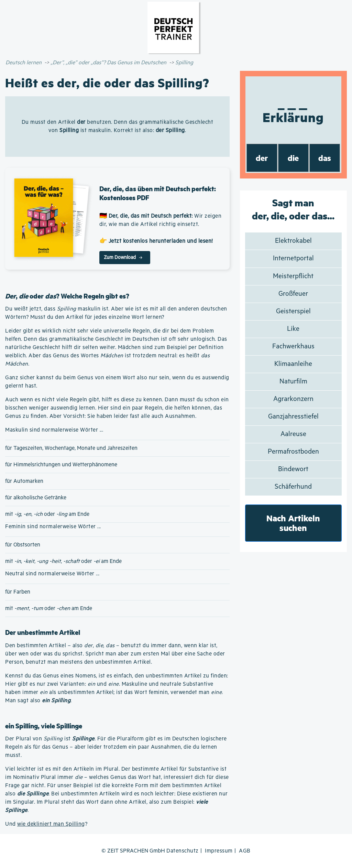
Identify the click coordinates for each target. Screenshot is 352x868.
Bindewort (293, 469)
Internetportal (293, 258)
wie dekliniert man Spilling (51, 824)
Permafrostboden (293, 452)
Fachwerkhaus (293, 346)
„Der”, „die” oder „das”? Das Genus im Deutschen (108, 63)
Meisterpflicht (293, 276)
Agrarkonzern (293, 399)
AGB (245, 851)
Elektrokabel (293, 241)
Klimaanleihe (293, 364)
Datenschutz (183, 851)
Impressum (219, 851)
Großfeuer (293, 294)
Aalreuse (293, 434)
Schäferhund (293, 487)
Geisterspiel (293, 311)
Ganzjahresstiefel (293, 417)
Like (293, 329)
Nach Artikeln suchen (293, 523)
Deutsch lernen (24, 63)
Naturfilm (293, 382)
